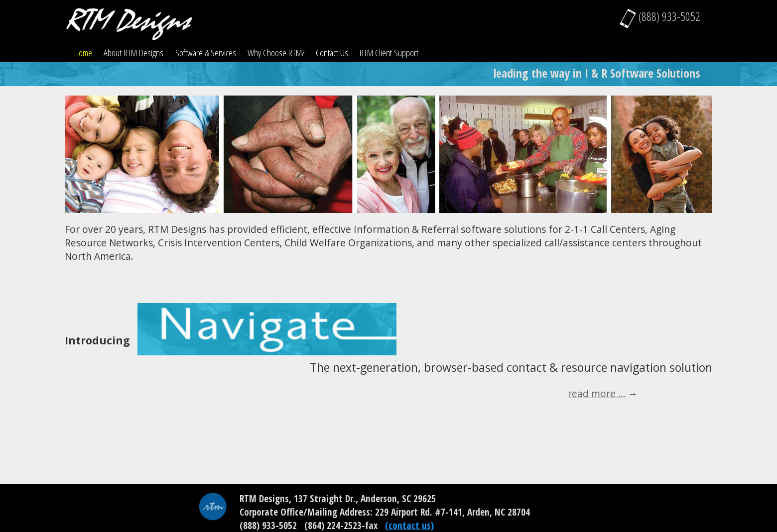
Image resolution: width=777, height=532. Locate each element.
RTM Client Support (389, 53)
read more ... (597, 393)
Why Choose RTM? (276, 53)
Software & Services (206, 53)
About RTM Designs (133, 53)
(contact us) (409, 525)
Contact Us (332, 53)
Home (83, 53)
